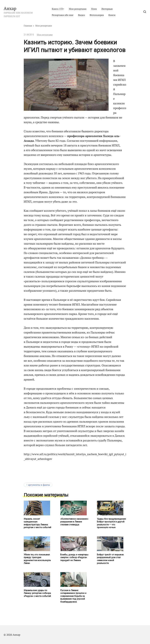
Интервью (107, 9)
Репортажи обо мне (63, 15)
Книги (112, 15)
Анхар (10, 8)
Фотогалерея (97, 15)
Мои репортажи (78, 9)
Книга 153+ (58, 9)
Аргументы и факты (39, 485)
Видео (81, 15)
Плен (94, 9)
